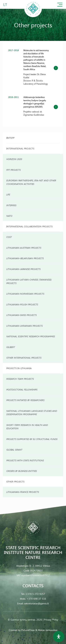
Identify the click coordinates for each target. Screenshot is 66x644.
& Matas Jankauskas (46, 630)
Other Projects (15, 481)
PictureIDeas (28, 630)
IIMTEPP (10, 138)
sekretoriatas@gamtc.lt (36, 603)
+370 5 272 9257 (35, 594)
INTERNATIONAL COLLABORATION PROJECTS (29, 226)
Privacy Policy (51, 620)
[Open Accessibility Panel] (59, 637)
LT (5, 4)
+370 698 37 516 (36, 599)
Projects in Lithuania (19, 368)
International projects (20, 148)
